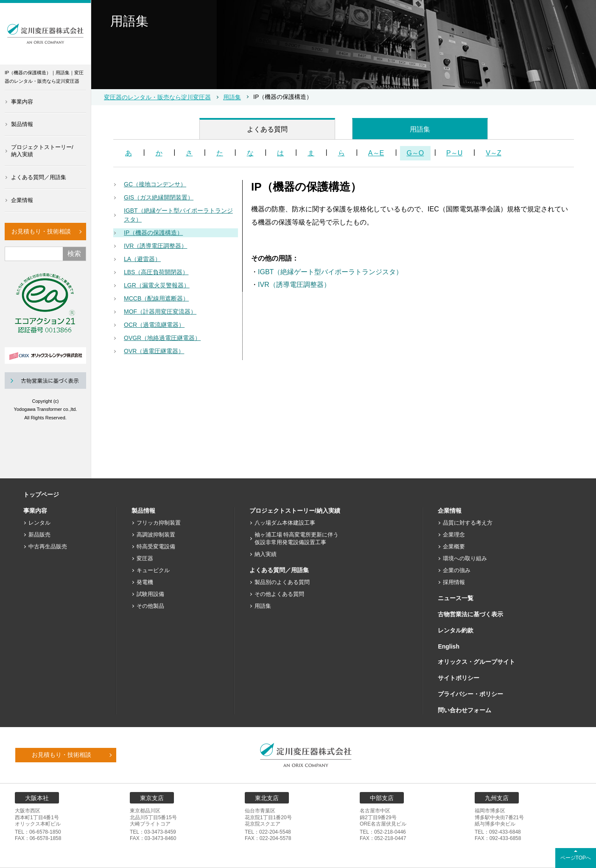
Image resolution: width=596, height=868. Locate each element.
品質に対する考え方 (468, 523)
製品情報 (22, 124)
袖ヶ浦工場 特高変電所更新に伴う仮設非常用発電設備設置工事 (297, 538)
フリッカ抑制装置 (159, 523)
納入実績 (266, 554)
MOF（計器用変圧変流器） (160, 312)
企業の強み (457, 570)
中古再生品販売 (48, 546)
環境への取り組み (465, 558)
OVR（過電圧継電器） (154, 351)
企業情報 (22, 200)
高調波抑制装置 (156, 535)
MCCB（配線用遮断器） (156, 298)
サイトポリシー (459, 678)
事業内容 (22, 102)
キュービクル (153, 570)
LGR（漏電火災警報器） (157, 285)
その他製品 (150, 606)
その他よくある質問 (279, 594)
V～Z (493, 153)
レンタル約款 (456, 630)
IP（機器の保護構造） (153, 233)
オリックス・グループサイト (476, 662)
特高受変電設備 (156, 546)
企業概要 (454, 546)
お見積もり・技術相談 (41, 231)
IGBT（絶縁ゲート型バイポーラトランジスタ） (178, 215)
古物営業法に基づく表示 (470, 614)
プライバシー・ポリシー (470, 694)
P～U (454, 153)
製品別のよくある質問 (282, 582)
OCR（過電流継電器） (154, 325)
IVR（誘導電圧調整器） (155, 246)
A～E (376, 153)
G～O (415, 153)
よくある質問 (267, 129)
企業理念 (454, 535)
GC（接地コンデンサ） (155, 184)
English (449, 646)
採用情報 (454, 582)
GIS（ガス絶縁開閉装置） (159, 197)
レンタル (39, 523)
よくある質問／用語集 (39, 177)
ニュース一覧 (456, 598)
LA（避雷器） (142, 259)
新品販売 (39, 535)
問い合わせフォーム (464, 710)
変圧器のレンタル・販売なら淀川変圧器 (157, 97)
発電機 (145, 582)
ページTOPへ (576, 858)
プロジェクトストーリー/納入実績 (42, 151)
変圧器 (145, 558)
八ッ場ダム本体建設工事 (285, 523)
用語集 (232, 97)
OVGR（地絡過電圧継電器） (162, 338)
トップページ (41, 494)
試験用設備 (150, 594)
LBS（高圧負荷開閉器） (156, 272)
